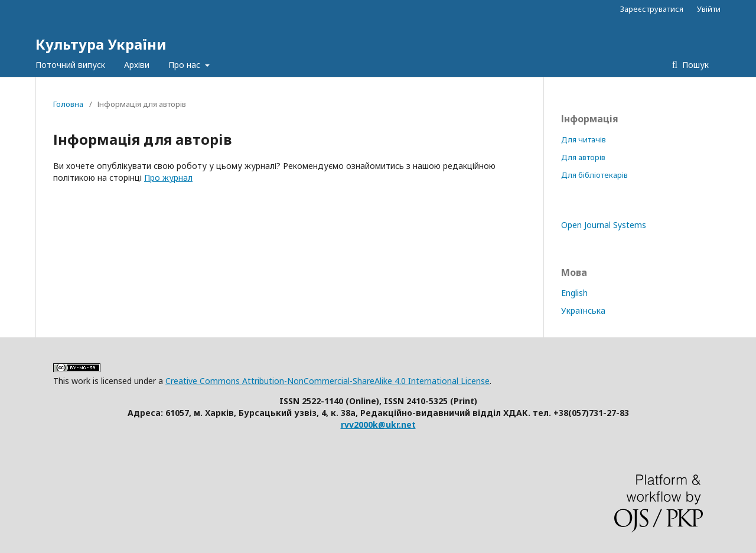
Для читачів (584, 139)
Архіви (137, 65)
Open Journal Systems (604, 225)
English (574, 293)
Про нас (185, 65)
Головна (68, 104)
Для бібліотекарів (594, 175)
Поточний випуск (70, 65)
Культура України (101, 44)
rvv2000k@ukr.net (378, 424)
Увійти (709, 9)
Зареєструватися (652, 9)
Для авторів (583, 157)
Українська (583, 310)
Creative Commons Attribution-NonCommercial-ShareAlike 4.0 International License (328, 381)
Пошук (694, 65)
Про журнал (168, 178)
